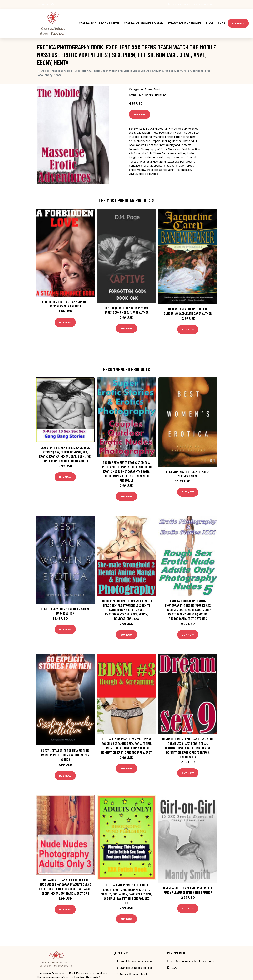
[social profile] (52, 4)
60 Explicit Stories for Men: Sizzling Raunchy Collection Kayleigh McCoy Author (65, 751)
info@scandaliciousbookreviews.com (194, 4)
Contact (238, 21)
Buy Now (140, 110)
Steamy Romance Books (184, 21)
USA (170, 4)
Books (149, 85)
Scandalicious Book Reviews (99, 21)
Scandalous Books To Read (143, 21)
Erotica (158, 85)
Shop (222, 21)
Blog (210, 21)
